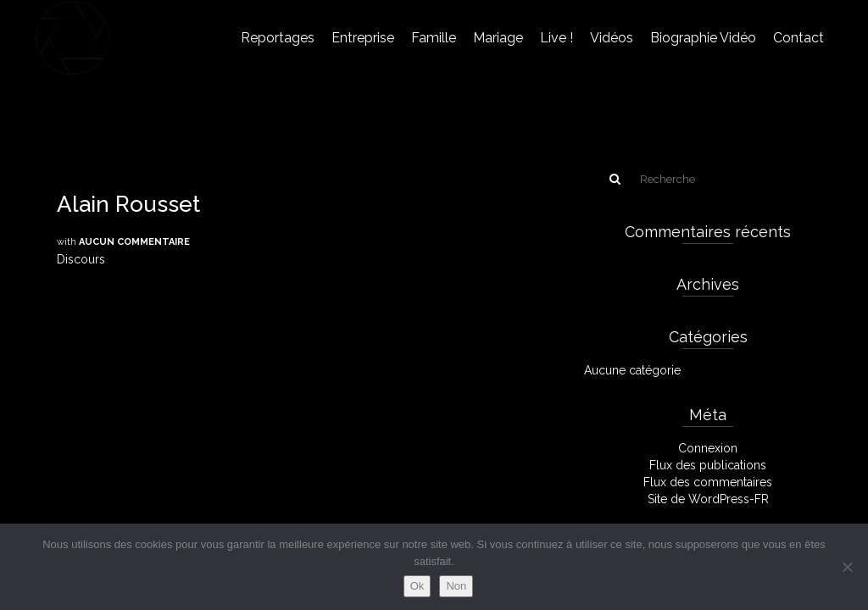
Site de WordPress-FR (708, 499)
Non (456, 586)
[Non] (847, 567)
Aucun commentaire (134, 242)
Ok (417, 586)
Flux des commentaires (708, 482)
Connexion (708, 448)
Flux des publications (708, 465)
